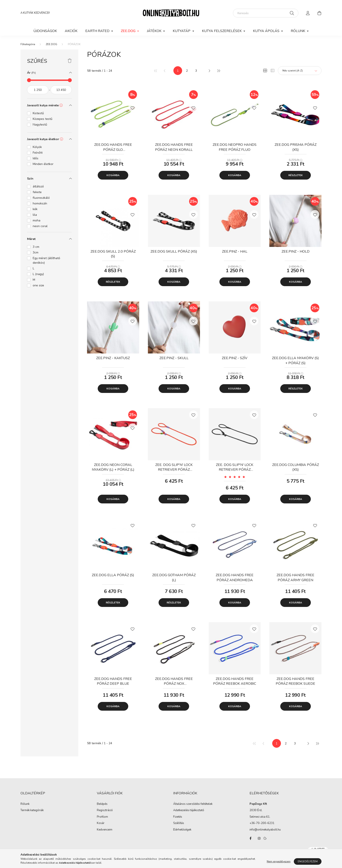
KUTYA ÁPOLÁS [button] (267, 31)
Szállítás (179, 823)
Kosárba (113, 175)
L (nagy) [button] (38, 274)
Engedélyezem (308, 861)
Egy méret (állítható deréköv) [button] (46, 260)
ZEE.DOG (51, 44)
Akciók (71, 31)
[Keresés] (266, 13)
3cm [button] (36, 252)
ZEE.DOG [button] (129, 31)
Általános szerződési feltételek (193, 804)
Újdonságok (45, 31)
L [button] (33, 268)
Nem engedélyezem (279, 861)
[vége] (61, 90)
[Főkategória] (28, 44)
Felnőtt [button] (38, 153)
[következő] (209, 71)
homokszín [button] (40, 203)
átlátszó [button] (38, 186)
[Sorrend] (300, 71)
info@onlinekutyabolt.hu (265, 830)
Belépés (102, 804)
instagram (259, 838)
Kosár (101, 823)
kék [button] (35, 209)
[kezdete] (38, 90)
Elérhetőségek (182, 830)
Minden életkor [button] (43, 164)
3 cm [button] (36, 247)
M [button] (34, 280)
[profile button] (308, 13)
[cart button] (319, 13)
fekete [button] (37, 192)
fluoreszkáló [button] (41, 198)
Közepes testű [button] (43, 119)
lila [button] (35, 215)
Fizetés (178, 817)
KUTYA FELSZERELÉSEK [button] (222, 31)
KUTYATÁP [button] (182, 31)
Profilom (102, 817)
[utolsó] (218, 71)
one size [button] (38, 285)
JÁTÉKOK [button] (155, 31)
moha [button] (37, 220)
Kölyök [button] (37, 147)
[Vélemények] (235, 477)
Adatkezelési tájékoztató (189, 810)
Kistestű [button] (38, 113)
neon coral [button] (40, 226)
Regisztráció (105, 810)
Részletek (296, 175)
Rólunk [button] (298, 31)
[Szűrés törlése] (70, 61)
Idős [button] (36, 158)
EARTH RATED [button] (98, 31)
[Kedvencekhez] (133, 108)
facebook (250, 838)
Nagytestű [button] (40, 125)
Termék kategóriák (32, 810)
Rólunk (25, 804)
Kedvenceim (105, 830)
